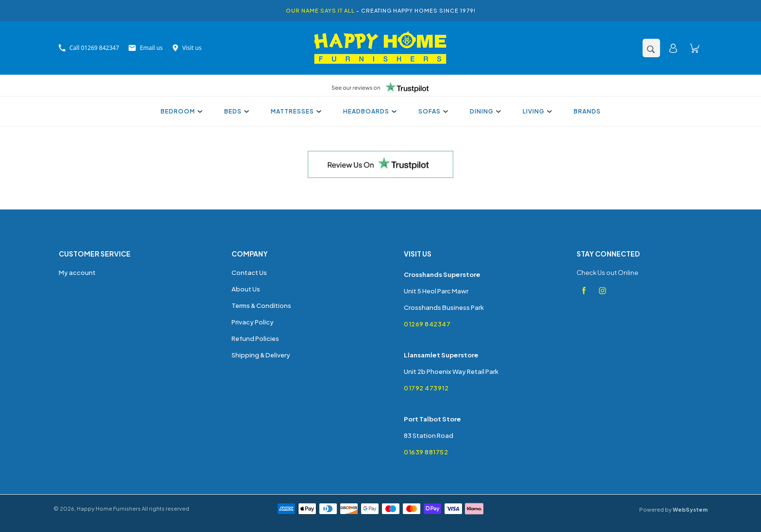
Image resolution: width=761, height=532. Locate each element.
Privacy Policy (253, 322)
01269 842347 (427, 324)
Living (536, 111)
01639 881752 (426, 452)
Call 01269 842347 (89, 48)
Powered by (673, 509)
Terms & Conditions (261, 306)
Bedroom (180, 111)
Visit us (187, 48)
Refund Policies (255, 339)
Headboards (369, 111)
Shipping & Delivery (261, 355)
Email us (146, 48)
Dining (484, 111)
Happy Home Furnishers (109, 508)
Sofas (432, 111)
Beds (235, 111)
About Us (246, 289)
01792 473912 (426, 388)
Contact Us (249, 273)
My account (77, 273)
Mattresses (295, 111)
